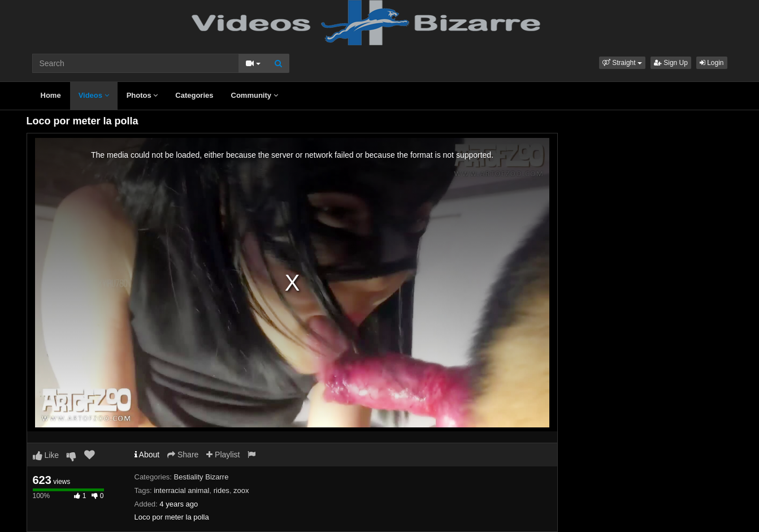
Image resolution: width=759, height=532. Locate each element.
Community (255, 95)
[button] (622, 63)
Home (51, 95)
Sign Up (671, 63)
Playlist (223, 455)
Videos (94, 95)
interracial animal (181, 490)
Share (183, 455)
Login (712, 63)
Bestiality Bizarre (201, 477)
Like (46, 455)
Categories (194, 95)
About (147, 455)
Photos (142, 95)
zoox (241, 490)
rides (222, 490)
